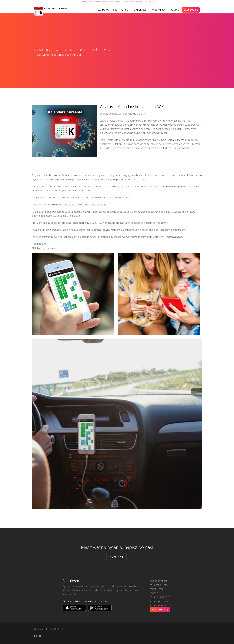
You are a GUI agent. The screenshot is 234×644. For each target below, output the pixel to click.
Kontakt (175, 10)
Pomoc (125, 10)
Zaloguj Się (191, 10)
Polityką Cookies (147, 1)
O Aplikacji (141, 10)
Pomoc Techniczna (160, 585)
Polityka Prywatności (162, 605)
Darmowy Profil (107, 10)
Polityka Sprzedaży (160, 597)
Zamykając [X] (86, 1)
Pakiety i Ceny (159, 10)
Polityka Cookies (159, 601)
